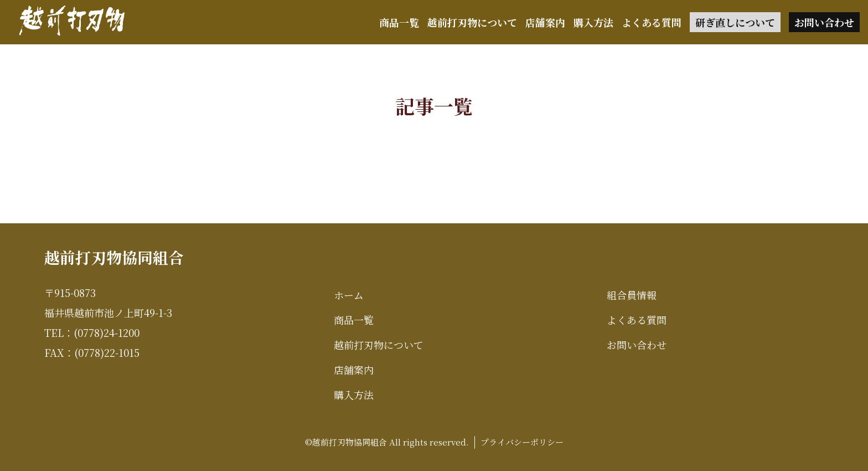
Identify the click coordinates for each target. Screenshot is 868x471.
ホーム (349, 295)
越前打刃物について (472, 22)
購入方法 (593, 22)
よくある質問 (652, 22)
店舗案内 (545, 22)
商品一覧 (399, 22)
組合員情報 (632, 295)
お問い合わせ (824, 22)
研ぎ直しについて (735, 22)
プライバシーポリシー (522, 442)
